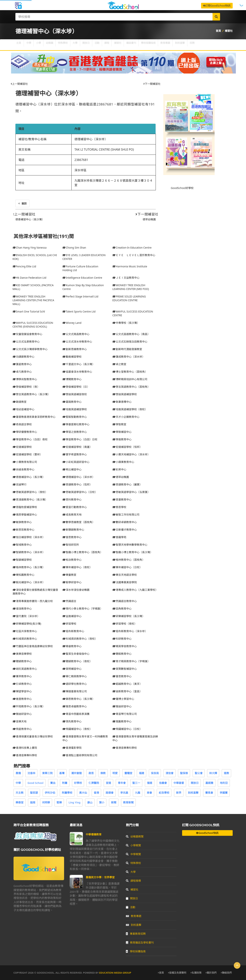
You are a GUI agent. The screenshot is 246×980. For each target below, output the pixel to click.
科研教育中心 (122, 639)
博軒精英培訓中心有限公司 (130, 379)
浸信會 (170, 773)
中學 (31, 45)
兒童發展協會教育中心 (27, 334)
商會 (149, 793)
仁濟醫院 (94, 783)
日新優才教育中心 (125, 530)
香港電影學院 (72, 748)
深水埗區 (80, 170)
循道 (150, 783)
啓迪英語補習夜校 (75, 394)
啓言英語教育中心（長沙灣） (31, 394)
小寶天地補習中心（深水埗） (131, 454)
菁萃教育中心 (22, 676)
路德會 (110, 793)
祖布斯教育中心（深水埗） (130, 631)
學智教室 (119, 424)
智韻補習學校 (22, 560)
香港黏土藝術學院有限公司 (80, 755)
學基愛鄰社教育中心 (76, 424)
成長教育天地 (72, 515)
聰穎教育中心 (22, 661)
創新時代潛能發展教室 (127, 349)
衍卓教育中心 (22, 684)
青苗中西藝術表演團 (76, 714)
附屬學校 (67, 793)
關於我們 (211, 973)
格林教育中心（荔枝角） (129, 560)
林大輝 (213, 773)
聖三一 (136, 783)
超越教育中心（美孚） (127, 684)
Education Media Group (115, 973)
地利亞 (224, 783)
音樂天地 (20, 721)
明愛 (115, 773)
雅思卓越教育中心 (75, 706)
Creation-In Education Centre (132, 248)
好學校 (78, 783)
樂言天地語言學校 (125, 575)
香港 (96, 793)
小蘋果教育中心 (123, 462)
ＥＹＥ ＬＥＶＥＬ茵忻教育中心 (134, 255)
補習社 (229, 31)
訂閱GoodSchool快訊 (217, 6)
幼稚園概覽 (135, 836)
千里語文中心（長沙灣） (79, 364)
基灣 (62, 773)
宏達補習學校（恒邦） (127, 447)
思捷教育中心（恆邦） (77, 484)
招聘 (223, 45)
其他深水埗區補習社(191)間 (44, 236)
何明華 (46, 802)
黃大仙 (83, 793)
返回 (22, 203)
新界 (179, 793)
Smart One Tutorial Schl (29, 311)
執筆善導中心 (122, 402)
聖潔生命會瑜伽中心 (76, 654)
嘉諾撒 (209, 783)
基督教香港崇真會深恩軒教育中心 (34, 417)
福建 (142, 773)
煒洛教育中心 (22, 609)
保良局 (155, 773)
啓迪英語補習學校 (125, 394)
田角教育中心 (122, 609)
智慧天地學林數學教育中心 (130, 545)
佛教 (103, 773)
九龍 (138, 793)
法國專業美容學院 (125, 582)
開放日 (99, 45)
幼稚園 (56, 45)
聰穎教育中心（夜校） (77, 661)
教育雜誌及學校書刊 (140, 942)
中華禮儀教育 (94, 834)
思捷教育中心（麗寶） (127, 484)
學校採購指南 (171, 45)
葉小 (102, 802)
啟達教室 (20, 402)
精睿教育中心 (72, 646)
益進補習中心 (72, 616)
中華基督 (179, 783)
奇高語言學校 (22, 424)
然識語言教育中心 (125, 601)
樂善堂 (20, 802)
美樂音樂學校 (22, 654)
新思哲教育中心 (23, 530)
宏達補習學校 (22, 447)
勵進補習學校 (72, 357)
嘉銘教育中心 (72, 402)
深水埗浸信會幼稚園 (76, 590)
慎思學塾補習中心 (25, 515)
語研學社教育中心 (75, 684)
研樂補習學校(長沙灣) (27, 624)
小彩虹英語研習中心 (76, 462)
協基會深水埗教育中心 (77, 372)
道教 (226, 773)
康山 (90, 802)
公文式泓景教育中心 (26, 342)
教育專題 (191, 45)
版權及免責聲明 (177, 973)
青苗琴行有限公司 (125, 714)
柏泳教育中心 (72, 560)
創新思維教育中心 (75, 349)
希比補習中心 (72, 469)
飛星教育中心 (22, 729)
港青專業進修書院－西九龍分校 (33, 601)
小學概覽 (133, 845)
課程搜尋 (133, 881)
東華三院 (47, 773)
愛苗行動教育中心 (75, 507)
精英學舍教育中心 (125, 646)
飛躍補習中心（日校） (127, 729)
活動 (111, 45)
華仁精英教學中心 (75, 676)
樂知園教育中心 (23, 575)
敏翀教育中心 (22, 522)
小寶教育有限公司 (25, 462)
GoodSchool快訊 (207, 833)
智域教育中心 (22, 545)
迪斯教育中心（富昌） (127, 691)
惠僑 (18, 773)
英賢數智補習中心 (125, 669)
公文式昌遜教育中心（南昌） (131, 334)
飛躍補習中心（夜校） (77, 729)
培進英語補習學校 (75, 409)
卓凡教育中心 (22, 372)
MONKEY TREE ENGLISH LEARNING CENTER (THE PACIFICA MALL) (33, 300)
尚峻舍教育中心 (23, 469)
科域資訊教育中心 (25, 639)
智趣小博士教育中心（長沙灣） (132, 552)
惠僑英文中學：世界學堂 (100, 877)
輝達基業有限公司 (75, 691)
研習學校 (69, 624)
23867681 (81, 160)
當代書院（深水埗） (26, 616)
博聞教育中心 (72, 379)
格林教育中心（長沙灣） (29, 567)
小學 (43, 45)
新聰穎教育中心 (73, 530)
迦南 (33, 802)
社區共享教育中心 (25, 631)
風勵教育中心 (122, 721)
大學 (86, 45)
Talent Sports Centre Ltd (79, 311)
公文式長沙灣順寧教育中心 (30, 349)
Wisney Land (72, 323)
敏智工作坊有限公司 (126, 515)
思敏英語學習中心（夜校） (30, 492)
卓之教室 (119, 364)
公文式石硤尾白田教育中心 (130, 342)
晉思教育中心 (72, 537)
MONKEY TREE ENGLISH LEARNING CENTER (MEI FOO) (131, 287)
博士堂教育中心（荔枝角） (130, 372)
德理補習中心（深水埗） (48, 93)
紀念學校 (164, 793)
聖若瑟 (34, 793)
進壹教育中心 (22, 699)
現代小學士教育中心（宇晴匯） (83, 609)
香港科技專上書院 (25, 748)
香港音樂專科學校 (125, 748)
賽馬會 (209, 793)
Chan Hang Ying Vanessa (30, 248)
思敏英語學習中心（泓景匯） (131, 492)
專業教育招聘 (136, 934)
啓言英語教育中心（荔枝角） (131, 387)
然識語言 (69, 601)
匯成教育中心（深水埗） (129, 357)
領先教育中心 (72, 721)
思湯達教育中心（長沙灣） (30, 499)
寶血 (53, 783)
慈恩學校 (119, 507)
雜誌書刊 (151, 45)
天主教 (20, 793)
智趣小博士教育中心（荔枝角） (83, 552)
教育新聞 (128, 802)
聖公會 (199, 773)
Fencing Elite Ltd (24, 266)
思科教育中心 (72, 499)
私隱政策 (196, 973)
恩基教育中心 (122, 499)
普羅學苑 (119, 537)
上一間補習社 (19, 84)
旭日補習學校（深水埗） (29, 537)
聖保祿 (184, 773)
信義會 (163, 783)
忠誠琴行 (20, 484)
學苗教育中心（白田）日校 (80, 439)
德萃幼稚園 (149, 219)
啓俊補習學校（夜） (26, 387)
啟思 (91, 773)
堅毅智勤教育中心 (75, 417)
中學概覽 (133, 854)
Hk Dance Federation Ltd (30, 278)
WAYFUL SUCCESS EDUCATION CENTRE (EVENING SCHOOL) (33, 325)
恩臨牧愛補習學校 (25, 507)
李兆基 (124, 793)
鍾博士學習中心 (123, 699)
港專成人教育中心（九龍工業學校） (135, 590)
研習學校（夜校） (125, 624)
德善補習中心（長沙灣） (30, 219)
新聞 (114, 802)
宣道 (108, 783)
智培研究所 (71, 545)
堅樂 (59, 802)
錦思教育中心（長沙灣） (79, 699)
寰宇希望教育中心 (75, 454)
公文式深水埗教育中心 (77, 342)
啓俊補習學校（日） (76, 387)
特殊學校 (71, 45)
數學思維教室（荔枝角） (79, 522)
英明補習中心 (72, 669)
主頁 (20, 45)
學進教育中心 (122, 439)
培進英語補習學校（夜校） (130, 409)
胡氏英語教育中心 (25, 669)
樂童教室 (69, 575)
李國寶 (224, 793)
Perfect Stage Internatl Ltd (80, 296)
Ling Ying (75, 802)
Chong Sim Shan (74, 248)
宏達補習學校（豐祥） (27, 454)
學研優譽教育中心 (25, 432)
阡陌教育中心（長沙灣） (29, 706)
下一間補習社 (152, 84)
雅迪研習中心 (122, 706)
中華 (18, 783)
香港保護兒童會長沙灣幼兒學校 (33, 736)
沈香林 (31, 773)
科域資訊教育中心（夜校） (80, 639)
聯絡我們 (226, 973)
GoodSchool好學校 (182, 188)
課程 (123, 45)
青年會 (122, 783)
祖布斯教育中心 (73, 631)
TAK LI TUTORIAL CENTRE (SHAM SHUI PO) (104, 149)
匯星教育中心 (22, 364)
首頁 (218, 31)
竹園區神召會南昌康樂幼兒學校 (33, 646)
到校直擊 (208, 45)
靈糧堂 (128, 773)
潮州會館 (76, 773)
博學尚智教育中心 (25, 379)
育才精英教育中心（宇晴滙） (131, 661)
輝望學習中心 (22, 691)
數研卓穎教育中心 (125, 522)
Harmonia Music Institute (130, 266)
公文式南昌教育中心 (76, 334)
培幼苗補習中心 (23, 409)
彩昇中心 (119, 469)
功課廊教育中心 (23, 357)
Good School (35, 783)
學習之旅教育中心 (75, 432)
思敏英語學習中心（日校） (80, 492)
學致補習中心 (122, 432)
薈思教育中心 (122, 676)
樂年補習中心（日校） (127, 567)
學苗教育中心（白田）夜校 (30, 439)
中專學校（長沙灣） (126, 323)
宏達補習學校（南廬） (77, 447)
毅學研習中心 (72, 582)
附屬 (65, 783)
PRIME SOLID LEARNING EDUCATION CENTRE (129, 298)
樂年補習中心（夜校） (77, 567)
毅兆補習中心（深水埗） (29, 582)
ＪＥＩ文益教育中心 (126, 278)
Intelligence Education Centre (82, 278)
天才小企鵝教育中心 (126, 417)
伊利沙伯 (50, 793)
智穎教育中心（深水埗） (29, 552)
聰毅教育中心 (122, 654)
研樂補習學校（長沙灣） (129, 616)
